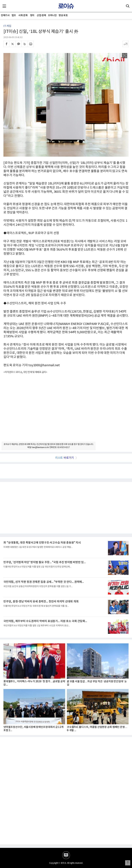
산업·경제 (41, 15)
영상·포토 (63, 15)
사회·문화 (23, 15)
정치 (32, 15)
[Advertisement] (66, 411)
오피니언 (52, 15)
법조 (14, 15)
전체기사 (5, 15)
